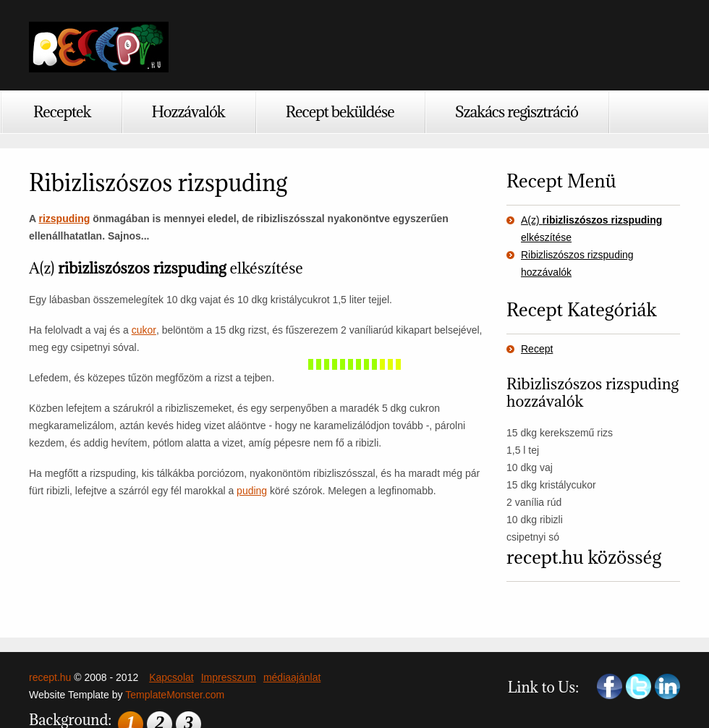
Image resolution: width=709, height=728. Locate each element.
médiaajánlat (292, 677)
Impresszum (229, 677)
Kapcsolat (171, 677)
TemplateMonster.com (175, 695)
